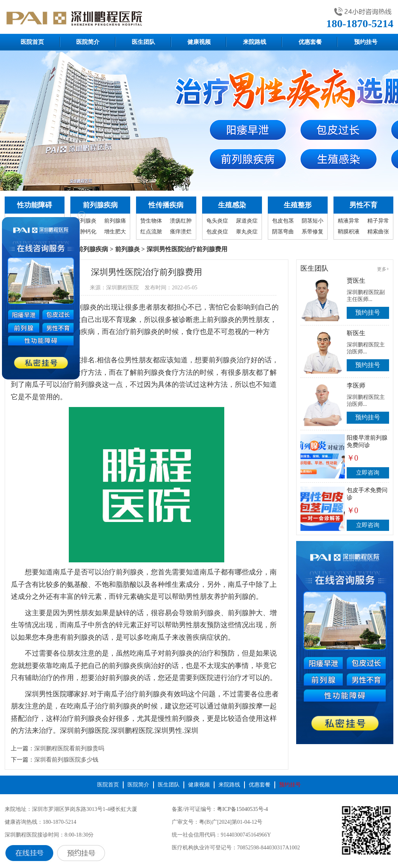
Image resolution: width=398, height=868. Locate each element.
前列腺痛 (115, 221)
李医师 (356, 385)
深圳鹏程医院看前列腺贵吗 (69, 748)
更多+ (383, 269)
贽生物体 (151, 221)
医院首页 (32, 42)
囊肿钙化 (86, 232)
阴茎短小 (312, 221)
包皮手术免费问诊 (367, 494)
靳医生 (356, 333)
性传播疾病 (166, 205)
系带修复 (312, 232)
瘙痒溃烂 (181, 232)
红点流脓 (151, 232)
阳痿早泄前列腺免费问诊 (367, 441)
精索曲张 (378, 232)
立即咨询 (368, 473)
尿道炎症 (247, 221)
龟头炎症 (217, 221)
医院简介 (88, 42)
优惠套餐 (310, 42)
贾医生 (356, 281)
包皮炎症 (217, 232)
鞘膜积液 (349, 232)
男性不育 (363, 205)
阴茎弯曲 (283, 232)
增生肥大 (115, 232)
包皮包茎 (283, 221)
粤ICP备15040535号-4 (242, 809)
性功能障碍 (35, 205)
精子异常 (378, 221)
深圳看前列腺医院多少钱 (66, 760)
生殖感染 (232, 205)
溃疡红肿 (181, 221)
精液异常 (349, 221)
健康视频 (199, 42)
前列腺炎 (86, 221)
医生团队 (143, 42)
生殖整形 (298, 205)
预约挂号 (366, 42)
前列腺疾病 (100, 205)
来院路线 (255, 42)
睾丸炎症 (247, 232)
